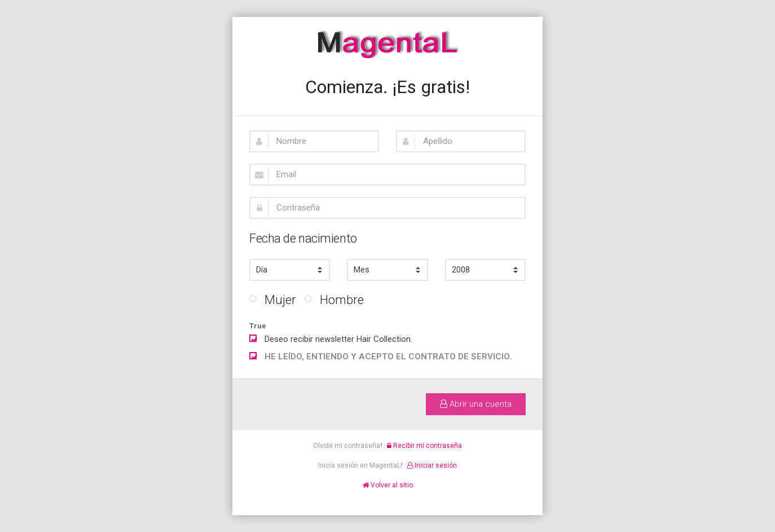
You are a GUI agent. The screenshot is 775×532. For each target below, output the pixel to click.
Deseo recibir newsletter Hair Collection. (331, 338)
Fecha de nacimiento (303, 238)
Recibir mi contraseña (424, 446)
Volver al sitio (388, 485)
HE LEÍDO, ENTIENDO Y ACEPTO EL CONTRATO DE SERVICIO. (388, 357)
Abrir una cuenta (476, 404)
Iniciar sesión (432, 465)
